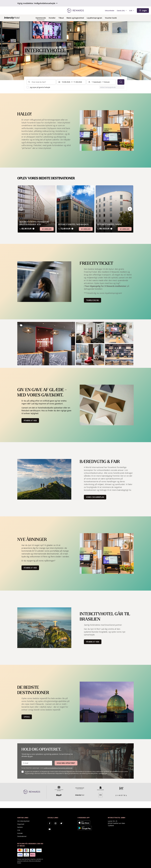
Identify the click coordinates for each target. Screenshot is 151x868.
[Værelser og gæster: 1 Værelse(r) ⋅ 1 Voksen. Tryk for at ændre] (101, 82)
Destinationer (22, 836)
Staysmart (21, 824)
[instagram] (55, 823)
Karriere (20, 827)
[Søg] (121, 82)
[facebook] (50, 823)
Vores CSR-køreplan (95, 497)
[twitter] (61, 823)
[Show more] (21, 325)
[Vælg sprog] (122, 11)
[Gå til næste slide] (130, 209)
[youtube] (50, 829)
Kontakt (20, 833)
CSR (19, 830)
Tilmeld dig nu (92, 300)
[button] (46, 344)
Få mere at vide (30, 420)
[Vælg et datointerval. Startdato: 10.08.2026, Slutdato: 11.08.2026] (71, 82)
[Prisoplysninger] (33, 229)
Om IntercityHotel (23, 821)
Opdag (27, 717)
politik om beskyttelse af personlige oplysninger (58, 768)
